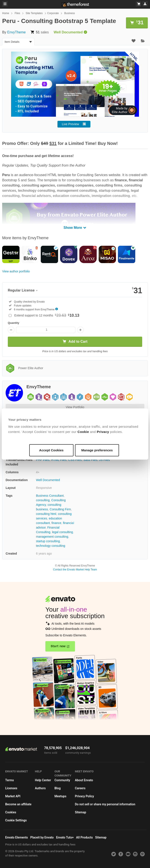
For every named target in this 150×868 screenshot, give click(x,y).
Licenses (11, 788)
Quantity (14, 323)
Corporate (53, 13)
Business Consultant (50, 496)
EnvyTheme (16, 32)
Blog (57, 788)
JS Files (104, 460)
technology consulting (51, 546)
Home (6, 13)
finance (56, 523)
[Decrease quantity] (11, 330)
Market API (13, 796)
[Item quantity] (46, 330)
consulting (43, 500)
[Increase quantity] (80, 330)
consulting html (46, 514)
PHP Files (43, 460)
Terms (10, 780)
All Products (84, 837)
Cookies (11, 812)
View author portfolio (16, 271)
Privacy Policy (84, 796)
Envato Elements (17, 837)
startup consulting (48, 541)
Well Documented (48, 480)
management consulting (52, 537)
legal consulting (63, 532)
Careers (80, 788)
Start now (58, 646)
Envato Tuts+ (65, 837)
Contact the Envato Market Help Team (75, 570)
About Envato (84, 780)
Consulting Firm (60, 509)
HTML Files (59, 460)
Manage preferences (97, 450)
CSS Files (75, 460)
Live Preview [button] (70, 124)
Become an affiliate (18, 804)
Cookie (83, 432)
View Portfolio (75, 407)
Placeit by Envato (42, 837)
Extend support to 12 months (47, 315)
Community (62, 780)
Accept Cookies (51, 450)
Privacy (103, 432)
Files (17, 13)
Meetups (60, 796)
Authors (40, 788)
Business (70, 13)
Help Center (43, 780)
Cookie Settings (16, 820)
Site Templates (34, 13)
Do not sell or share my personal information (105, 804)
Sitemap (80, 812)
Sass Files (90, 460)
